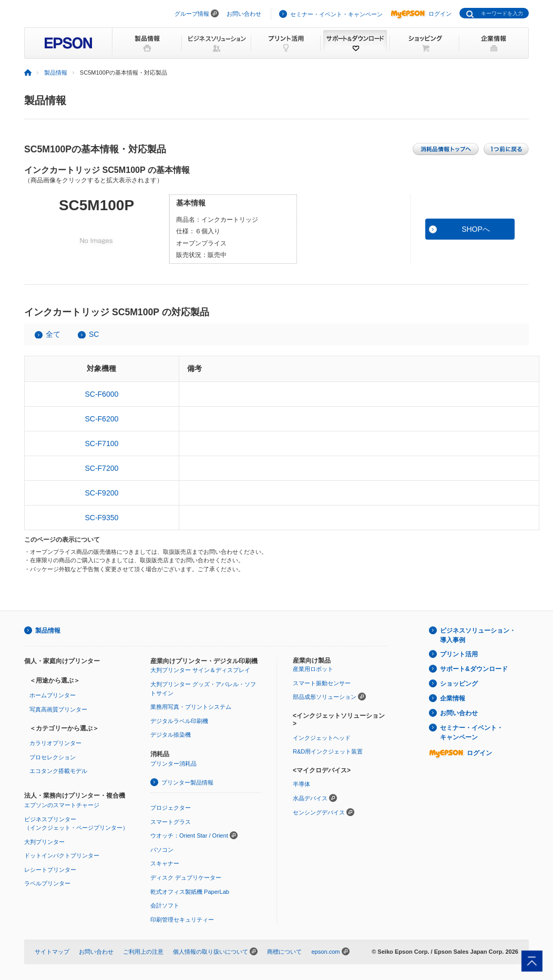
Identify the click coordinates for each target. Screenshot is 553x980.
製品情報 (56, 73)
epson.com (325, 952)
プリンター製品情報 (187, 782)
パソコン (162, 850)
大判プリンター (44, 842)
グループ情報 (192, 14)
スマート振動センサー (322, 683)
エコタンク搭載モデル (58, 771)
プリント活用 (459, 654)
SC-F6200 (101, 419)
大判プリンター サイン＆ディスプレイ (200, 670)
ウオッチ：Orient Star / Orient (189, 835)
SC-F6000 (101, 394)
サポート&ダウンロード (474, 669)
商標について (284, 952)
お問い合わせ (244, 14)
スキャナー (165, 863)
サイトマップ (52, 952)
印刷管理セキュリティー (182, 920)
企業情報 (453, 698)
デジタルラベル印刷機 (179, 721)
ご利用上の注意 (143, 952)
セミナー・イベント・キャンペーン (336, 14)
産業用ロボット (313, 669)
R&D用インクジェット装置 (328, 751)
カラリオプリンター (55, 743)
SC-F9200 (101, 493)
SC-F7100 (101, 443)
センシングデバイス (319, 812)
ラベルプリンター (47, 883)
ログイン (421, 14)
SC (94, 334)
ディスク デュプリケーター (186, 878)
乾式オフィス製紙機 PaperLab (190, 892)
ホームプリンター (53, 695)
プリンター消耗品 (173, 764)
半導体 (301, 784)
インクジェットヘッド (322, 738)
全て (53, 334)
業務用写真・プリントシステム (191, 707)
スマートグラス (171, 822)
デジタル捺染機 (171, 735)
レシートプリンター (50, 870)
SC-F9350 (101, 518)
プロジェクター (171, 808)
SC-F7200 (101, 468)
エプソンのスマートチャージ (62, 805)
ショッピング (459, 684)
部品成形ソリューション (325, 697)
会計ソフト (165, 905)
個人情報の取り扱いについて (211, 952)
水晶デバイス (310, 798)
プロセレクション (53, 757)
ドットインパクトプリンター (62, 855)
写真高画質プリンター (58, 709)
